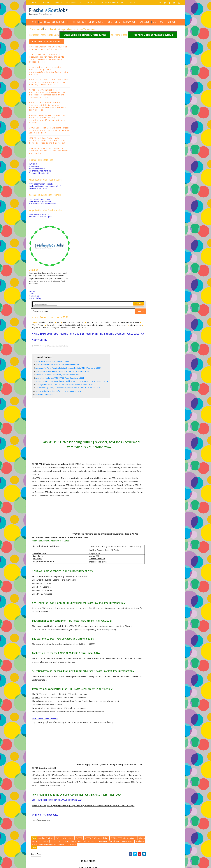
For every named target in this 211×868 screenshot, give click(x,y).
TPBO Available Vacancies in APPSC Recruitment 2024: (98, 118)
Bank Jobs (172, 24)
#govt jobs (77, 70)
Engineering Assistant (40, 174)
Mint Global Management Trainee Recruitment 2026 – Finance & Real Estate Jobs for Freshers (104, 800)
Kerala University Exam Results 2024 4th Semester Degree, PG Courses (159, 106)
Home (34, 2)
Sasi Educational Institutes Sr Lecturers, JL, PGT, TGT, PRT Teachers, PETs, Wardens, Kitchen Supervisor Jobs (104, 816)
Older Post (132, 779)
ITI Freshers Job (77, 24)
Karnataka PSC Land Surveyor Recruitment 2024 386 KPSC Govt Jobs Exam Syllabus (160, 111)
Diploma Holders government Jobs (46, 189)
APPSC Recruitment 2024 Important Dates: (93, 115)
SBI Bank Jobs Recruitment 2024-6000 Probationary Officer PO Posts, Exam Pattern (158, 96)
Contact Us (46, 2)
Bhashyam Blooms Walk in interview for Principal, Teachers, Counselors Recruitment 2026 (103, 805)
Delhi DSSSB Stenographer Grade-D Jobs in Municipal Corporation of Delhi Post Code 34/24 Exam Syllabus (49, 85)
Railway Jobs (130, 24)
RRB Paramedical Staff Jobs (113, 2)
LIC (154, 24)
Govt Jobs (36, 30)
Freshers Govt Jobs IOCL (41, 218)
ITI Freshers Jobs (38, 192)
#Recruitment (102, 73)
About (32, 297)
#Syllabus (115, 73)
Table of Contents (84, 111)
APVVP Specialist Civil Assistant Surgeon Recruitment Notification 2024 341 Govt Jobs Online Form (50, 134)
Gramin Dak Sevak (39, 172)
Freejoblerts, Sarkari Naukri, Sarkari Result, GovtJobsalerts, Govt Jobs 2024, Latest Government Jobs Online (83, 862)
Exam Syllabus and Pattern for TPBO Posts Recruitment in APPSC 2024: (105, 143)
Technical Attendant (40, 176)
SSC (110, 24)
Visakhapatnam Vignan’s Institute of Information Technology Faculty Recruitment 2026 (101, 811)
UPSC (118, 24)
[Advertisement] (105, 182)
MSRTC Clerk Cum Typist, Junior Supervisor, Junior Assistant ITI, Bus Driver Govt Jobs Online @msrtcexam (48, 144)
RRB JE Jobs (92, 2)
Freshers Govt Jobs (74, 2)
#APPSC (121, 64)
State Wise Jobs (65, 30)
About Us (58, 2)
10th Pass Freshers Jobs (53, 24)
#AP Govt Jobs (109, 64)
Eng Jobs (49, 30)
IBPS (161, 24)
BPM (34, 167)
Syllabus (145, 24)
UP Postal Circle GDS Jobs (42, 220)
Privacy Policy (35, 301)
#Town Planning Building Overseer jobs (118, 696)
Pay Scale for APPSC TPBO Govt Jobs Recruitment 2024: (98, 131)
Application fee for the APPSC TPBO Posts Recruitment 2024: (100, 134)
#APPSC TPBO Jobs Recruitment (105, 67)
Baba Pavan (149, 134)
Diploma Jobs (96, 24)
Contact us (34, 299)
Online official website (85, 156)
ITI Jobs (132, 2)
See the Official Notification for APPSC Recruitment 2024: (99, 152)
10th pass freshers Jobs (41, 187)
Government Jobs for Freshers (43, 207)
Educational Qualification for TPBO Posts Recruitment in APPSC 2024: (104, 127)
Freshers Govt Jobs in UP (41, 205)
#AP (99, 64)
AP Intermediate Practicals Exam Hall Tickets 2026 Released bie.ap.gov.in (103, 820)
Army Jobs (84, 30)
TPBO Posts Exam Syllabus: (86, 544)
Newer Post (78, 779)
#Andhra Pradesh (87, 64)
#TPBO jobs (99, 75)
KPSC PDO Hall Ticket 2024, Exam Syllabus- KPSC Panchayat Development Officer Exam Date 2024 (160, 119)
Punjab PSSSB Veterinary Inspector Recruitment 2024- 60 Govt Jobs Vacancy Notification (50, 154)
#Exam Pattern (127, 67)
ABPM (34, 170)
